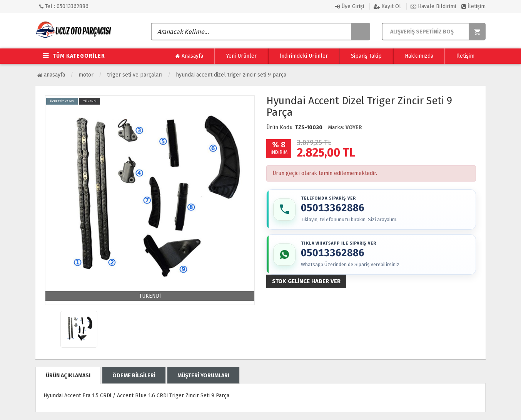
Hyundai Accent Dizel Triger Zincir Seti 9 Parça (231, 75)
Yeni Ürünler (241, 56)
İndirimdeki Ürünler (304, 56)
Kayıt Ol (387, 6)
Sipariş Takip (366, 56)
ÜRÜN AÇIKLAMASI (68, 376)
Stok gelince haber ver (306, 282)
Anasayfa (189, 56)
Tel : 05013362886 (64, 6)
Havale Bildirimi (433, 6)
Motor (86, 75)
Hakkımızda (419, 56)
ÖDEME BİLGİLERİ (134, 376)
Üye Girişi (350, 6)
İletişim (473, 6)
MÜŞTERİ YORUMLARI (203, 376)
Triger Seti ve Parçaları (135, 75)
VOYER (354, 127)
